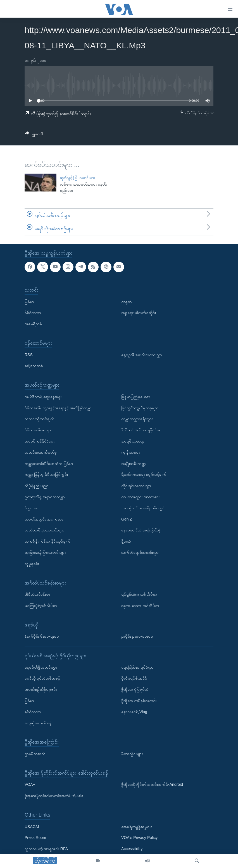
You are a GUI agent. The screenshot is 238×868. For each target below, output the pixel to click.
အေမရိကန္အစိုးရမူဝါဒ (137, 827)
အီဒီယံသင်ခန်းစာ (37, 594)
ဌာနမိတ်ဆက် (35, 754)
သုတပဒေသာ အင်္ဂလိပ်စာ (140, 606)
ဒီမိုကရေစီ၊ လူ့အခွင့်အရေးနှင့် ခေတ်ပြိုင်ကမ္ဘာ (58, 408)
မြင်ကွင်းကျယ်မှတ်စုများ (140, 408)
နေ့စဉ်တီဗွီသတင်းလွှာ (41, 667)
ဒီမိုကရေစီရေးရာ (38, 430)
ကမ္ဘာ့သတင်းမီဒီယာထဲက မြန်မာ (49, 463)
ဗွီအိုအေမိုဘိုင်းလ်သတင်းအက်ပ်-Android (152, 785)
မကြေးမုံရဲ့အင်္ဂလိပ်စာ (41, 606)
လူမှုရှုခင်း (32, 564)
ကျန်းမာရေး (130, 452)
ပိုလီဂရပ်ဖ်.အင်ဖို (134, 678)
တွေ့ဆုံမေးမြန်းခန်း (39, 723)
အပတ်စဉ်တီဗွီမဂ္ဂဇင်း (41, 690)
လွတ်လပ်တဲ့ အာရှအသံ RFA (46, 849)
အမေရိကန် (33, 324)
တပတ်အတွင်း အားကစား (44, 519)
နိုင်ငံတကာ (33, 313)
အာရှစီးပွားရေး (133, 441)
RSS (29, 355)
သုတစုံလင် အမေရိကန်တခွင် (143, 508)
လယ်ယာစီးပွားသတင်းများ (44, 530)
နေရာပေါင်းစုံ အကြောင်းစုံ (141, 530)
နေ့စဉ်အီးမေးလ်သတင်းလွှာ (142, 355)
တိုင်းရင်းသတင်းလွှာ (136, 486)
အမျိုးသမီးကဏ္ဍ (134, 463)
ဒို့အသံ (126, 541)
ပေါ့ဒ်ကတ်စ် (34, 366)
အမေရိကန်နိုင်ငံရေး (40, 441)
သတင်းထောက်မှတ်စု (41, 452)
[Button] (34, 135)
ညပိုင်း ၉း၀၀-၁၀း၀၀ (137, 637)
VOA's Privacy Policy (139, 838)
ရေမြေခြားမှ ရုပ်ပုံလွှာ (137, 667)
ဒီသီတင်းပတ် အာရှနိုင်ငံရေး (142, 430)
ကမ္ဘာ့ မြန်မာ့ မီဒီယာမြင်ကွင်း (46, 475)
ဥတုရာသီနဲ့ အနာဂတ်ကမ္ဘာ (45, 497)
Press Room (35, 838)
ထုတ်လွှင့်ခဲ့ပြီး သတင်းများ (78, 178)
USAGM (32, 827)
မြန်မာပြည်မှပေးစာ (136, 397)
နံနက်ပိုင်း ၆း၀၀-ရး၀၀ (42, 637)
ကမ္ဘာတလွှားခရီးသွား (137, 419)
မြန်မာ (29, 302)
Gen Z (127, 519)
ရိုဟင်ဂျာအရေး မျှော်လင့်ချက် (144, 475)
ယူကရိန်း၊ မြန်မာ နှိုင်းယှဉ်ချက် (47, 541)
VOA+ (30, 785)
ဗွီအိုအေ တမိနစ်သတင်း (139, 701)
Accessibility (132, 849)
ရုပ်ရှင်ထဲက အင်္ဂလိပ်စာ (139, 594)
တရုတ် (126, 302)
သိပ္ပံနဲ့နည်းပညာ (37, 486)
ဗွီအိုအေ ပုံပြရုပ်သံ (135, 690)
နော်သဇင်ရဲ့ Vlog (134, 712)
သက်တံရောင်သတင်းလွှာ (140, 552)
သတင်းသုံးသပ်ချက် (40, 419)
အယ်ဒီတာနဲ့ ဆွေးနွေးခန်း (43, 397)
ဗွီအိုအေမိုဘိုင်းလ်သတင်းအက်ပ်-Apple (54, 796)
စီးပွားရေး (32, 508)
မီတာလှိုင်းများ (132, 754)
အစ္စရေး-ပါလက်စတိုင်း (139, 313)
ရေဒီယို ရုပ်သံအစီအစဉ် (42, 678)
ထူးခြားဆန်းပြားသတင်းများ (45, 552)
